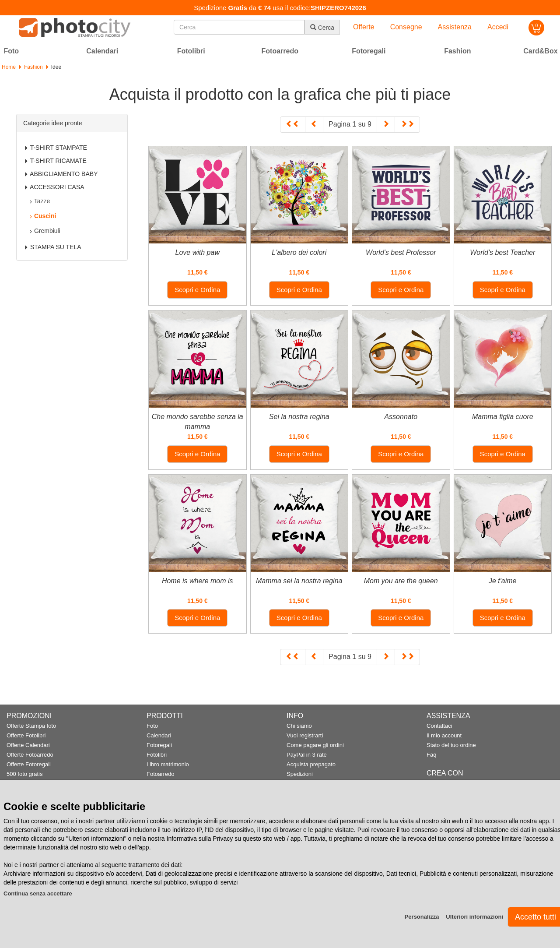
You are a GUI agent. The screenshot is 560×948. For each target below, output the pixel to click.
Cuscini (42, 216)
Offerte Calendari (28, 745)
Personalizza (422, 917)
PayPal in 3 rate (307, 755)
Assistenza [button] (455, 27)
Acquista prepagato (311, 764)
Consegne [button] (406, 27)
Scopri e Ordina (197, 290)
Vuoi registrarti (305, 735)
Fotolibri (157, 755)
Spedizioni (300, 774)
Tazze (39, 201)
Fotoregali (159, 745)
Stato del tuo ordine (451, 745)
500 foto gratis (24, 774)
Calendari (159, 735)
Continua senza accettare (38, 893)
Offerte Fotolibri (26, 735)
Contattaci (439, 726)
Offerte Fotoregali (29, 764)
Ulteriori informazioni (474, 917)
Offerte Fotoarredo (30, 755)
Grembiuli (45, 231)
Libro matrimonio (168, 764)
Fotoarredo (161, 774)
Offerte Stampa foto (31, 726)
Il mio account (444, 735)
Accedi (498, 27)
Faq (431, 755)
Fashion (33, 67)
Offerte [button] (364, 27)
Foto (152, 726)
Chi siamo (299, 726)
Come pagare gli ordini (315, 745)
